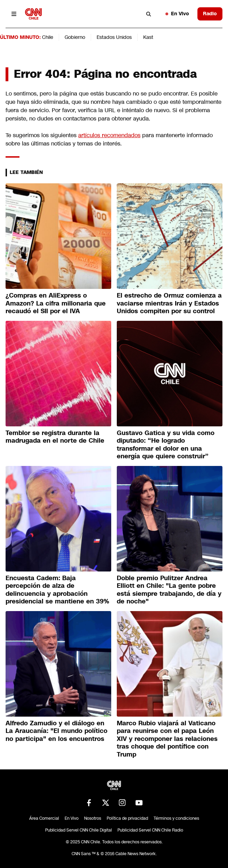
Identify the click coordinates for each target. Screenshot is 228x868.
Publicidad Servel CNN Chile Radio (150, 830)
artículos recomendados (109, 135)
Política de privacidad (127, 818)
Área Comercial (44, 818)
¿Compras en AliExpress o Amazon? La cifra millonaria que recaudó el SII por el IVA (56, 303)
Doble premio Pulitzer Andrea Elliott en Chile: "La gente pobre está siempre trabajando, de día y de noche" (169, 590)
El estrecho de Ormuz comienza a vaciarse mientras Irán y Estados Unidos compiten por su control (169, 303)
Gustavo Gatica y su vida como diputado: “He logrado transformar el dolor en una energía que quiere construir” (166, 445)
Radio (210, 14)
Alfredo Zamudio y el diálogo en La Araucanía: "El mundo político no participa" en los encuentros (56, 731)
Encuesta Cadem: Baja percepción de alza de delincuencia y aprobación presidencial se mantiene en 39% (57, 590)
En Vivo (177, 14)
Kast (148, 37)
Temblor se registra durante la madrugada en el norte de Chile (55, 437)
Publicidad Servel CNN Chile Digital (79, 830)
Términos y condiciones (176, 818)
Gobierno (75, 37)
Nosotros (93, 818)
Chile (48, 37)
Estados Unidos (114, 37)
